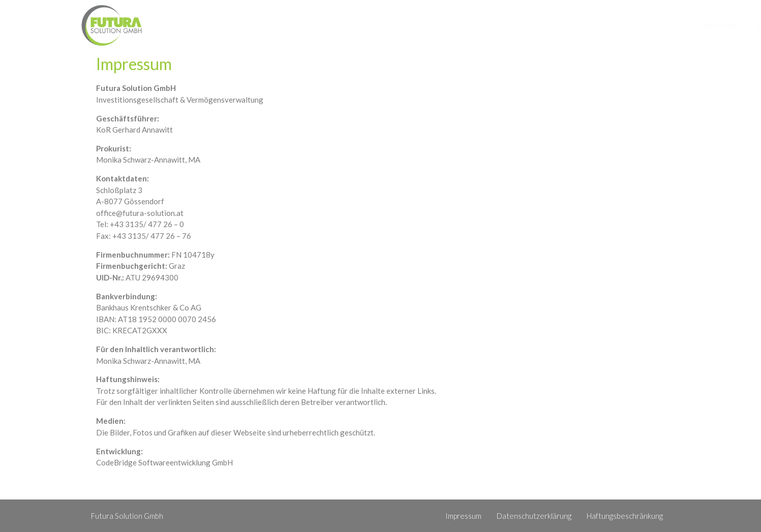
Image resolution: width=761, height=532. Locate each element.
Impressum (463, 516)
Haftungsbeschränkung (625, 516)
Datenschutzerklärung (534, 516)
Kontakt (665, 26)
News (616, 26)
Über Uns (480, 26)
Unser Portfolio (552, 26)
